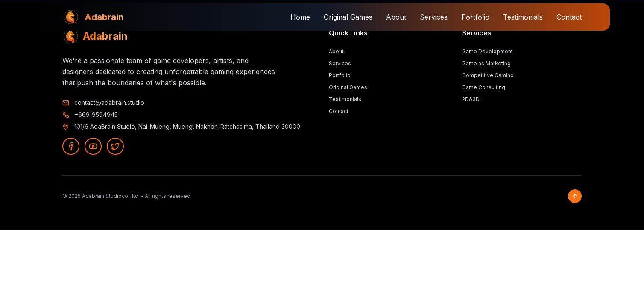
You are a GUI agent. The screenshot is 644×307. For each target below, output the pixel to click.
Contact (569, 17)
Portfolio (475, 17)
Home (300, 17)
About (396, 17)
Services (434, 17)
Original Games (348, 17)
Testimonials (523, 17)
